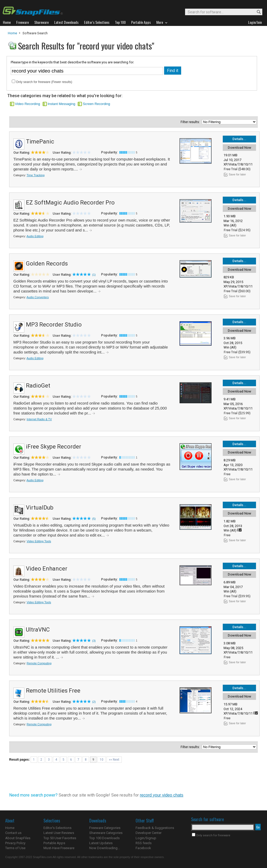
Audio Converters (38, 297)
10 (102, 760)
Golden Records (47, 264)
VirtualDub (40, 508)
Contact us (13, 833)
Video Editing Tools (39, 541)
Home (12, 33)
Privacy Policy (15, 843)
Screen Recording (96, 104)
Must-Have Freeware (59, 848)
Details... (239, 139)
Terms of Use (15, 848)
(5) (94, 519)
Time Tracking (36, 175)
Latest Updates (101, 843)
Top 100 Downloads (104, 838)
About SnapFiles (18, 838)
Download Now (240, 148)
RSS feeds (144, 843)
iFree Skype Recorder (54, 447)
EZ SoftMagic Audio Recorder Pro (70, 203)
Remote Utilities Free (53, 691)
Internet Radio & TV (39, 419)
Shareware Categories (106, 833)
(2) (94, 702)
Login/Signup (146, 838)
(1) (94, 275)
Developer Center (149, 833)
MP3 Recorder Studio (54, 325)
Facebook (143, 848)
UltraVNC (38, 630)
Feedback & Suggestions (155, 828)
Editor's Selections (57, 828)
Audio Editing (35, 236)
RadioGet (38, 386)
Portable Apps (54, 843)
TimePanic (40, 142)
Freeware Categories (105, 828)
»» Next (114, 760)
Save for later (237, 174)
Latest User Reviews (59, 833)
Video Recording (27, 104)
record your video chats (162, 795)
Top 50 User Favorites (60, 838)
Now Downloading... (105, 848)
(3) (94, 641)
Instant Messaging (62, 104)
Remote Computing (39, 663)
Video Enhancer (47, 569)
